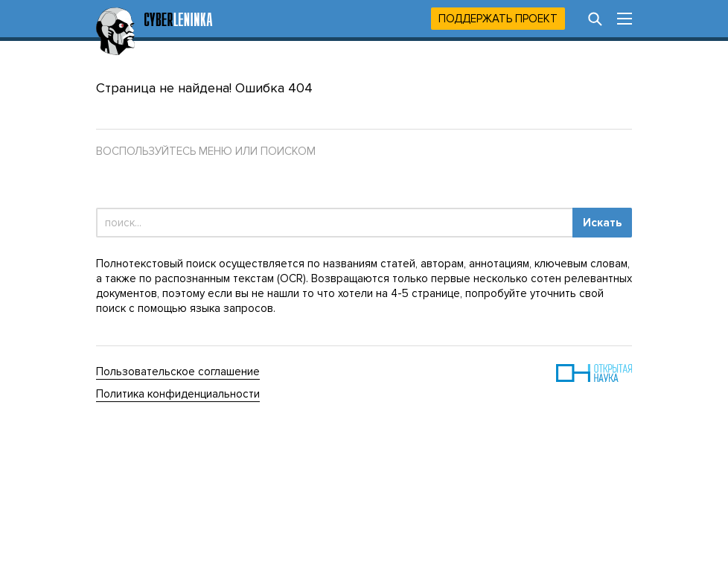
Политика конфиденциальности (178, 394)
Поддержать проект (498, 19)
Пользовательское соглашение (178, 372)
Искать (602, 223)
